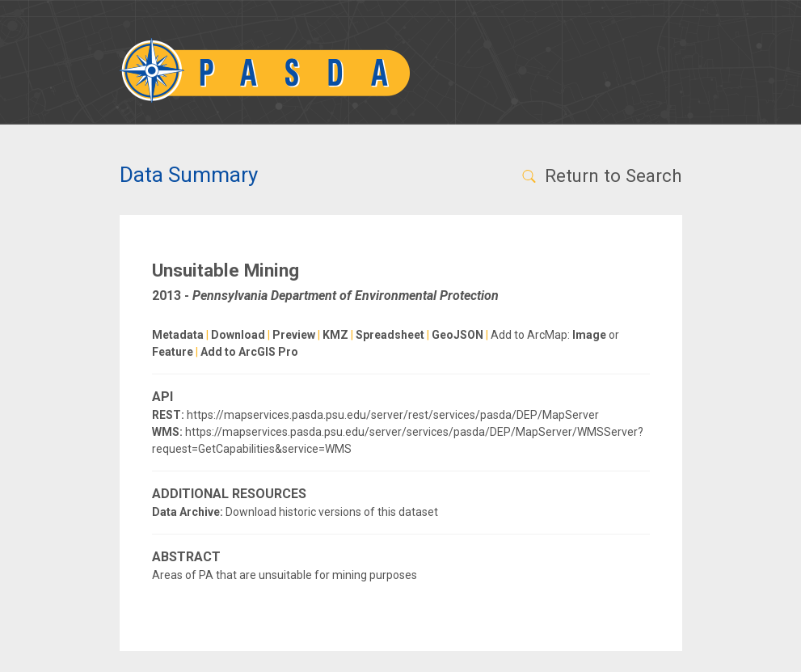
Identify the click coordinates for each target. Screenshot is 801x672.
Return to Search (601, 175)
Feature (173, 352)
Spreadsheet (390, 335)
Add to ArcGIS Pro (249, 352)
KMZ (335, 335)
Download (238, 335)
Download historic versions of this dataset (332, 512)
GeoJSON (457, 335)
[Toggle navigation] (660, 70)
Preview (294, 335)
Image (589, 335)
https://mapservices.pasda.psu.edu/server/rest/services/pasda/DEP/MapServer (393, 415)
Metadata (178, 335)
